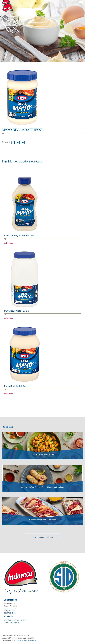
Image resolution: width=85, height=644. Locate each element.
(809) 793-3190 (10, 613)
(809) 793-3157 (9, 611)
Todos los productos (43, 537)
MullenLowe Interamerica (25, 640)
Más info (8, 243)
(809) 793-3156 (10, 608)
